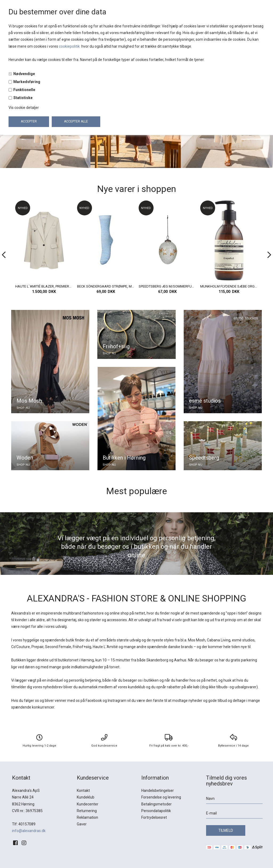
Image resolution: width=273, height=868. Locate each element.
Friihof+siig (116, 346)
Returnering (87, 811)
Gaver (82, 824)
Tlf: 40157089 (24, 824)
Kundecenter (88, 804)
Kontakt (83, 791)
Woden (25, 458)
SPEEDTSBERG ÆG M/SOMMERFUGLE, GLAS (229, 286)
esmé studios (205, 401)
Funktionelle (24, 90)
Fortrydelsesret (154, 817)
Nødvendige (24, 74)
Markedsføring (27, 82)
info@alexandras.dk (29, 831)
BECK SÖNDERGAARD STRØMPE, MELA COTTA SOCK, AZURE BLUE (167, 286)
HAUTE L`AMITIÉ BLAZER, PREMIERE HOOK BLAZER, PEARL (106, 286)
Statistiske (23, 98)
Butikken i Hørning (124, 458)
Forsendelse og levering (161, 797)
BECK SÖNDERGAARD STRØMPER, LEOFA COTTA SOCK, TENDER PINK (44, 286)
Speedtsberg (204, 458)
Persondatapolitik (156, 811)
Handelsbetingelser (158, 791)
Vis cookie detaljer (24, 108)
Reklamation (87, 817)
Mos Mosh (29, 401)
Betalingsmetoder (156, 804)
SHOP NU (23, 408)
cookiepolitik (70, 46)
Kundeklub (86, 797)
